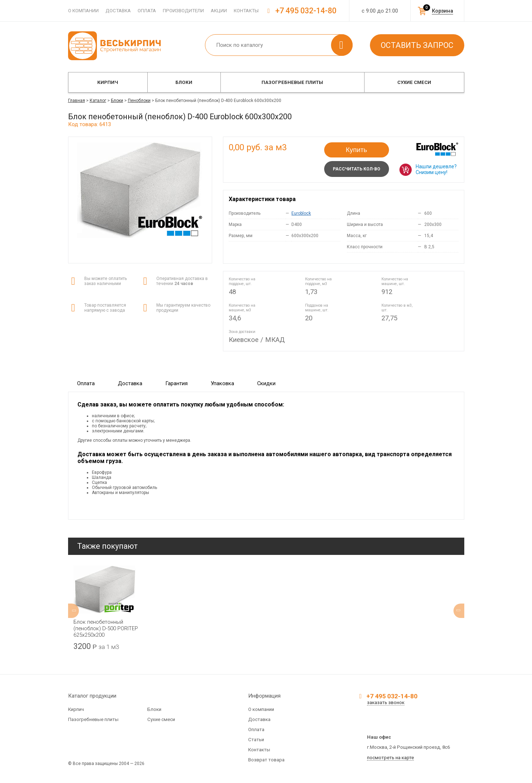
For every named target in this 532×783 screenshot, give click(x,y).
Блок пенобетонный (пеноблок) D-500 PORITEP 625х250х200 (106, 628)
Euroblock (301, 213)
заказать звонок (386, 702)
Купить (356, 150)
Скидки (266, 383)
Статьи (256, 740)
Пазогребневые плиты (292, 82)
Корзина (442, 11)
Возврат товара (266, 760)
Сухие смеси (414, 82)
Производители (183, 11)
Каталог (98, 101)
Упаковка (222, 383)
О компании (83, 11)
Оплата (147, 11)
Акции (219, 11)
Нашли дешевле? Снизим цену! (436, 169)
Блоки (184, 82)
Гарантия (176, 383)
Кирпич (108, 82)
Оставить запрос (417, 45)
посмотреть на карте (390, 758)
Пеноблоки (139, 101)
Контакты (246, 11)
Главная (77, 101)
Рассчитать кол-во (357, 169)
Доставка (118, 11)
